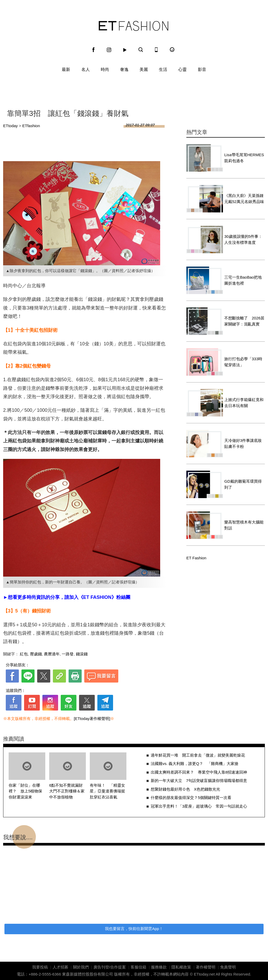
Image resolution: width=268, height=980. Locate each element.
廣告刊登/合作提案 (110, 967)
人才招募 (60, 967)
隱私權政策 (181, 967)
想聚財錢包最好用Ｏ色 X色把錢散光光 (187, 789)
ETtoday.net (204, 974)
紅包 (24, 654)
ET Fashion (133, 26)
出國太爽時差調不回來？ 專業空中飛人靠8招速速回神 (199, 772)
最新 (66, 69)
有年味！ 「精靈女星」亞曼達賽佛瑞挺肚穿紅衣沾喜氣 (107, 791)
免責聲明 (228, 967)
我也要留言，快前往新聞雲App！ (134, 929)
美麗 (144, 69)
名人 (86, 69)
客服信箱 (138, 967)
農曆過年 (52, 654)
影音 (202, 69)
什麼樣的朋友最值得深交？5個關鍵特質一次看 (191, 798)
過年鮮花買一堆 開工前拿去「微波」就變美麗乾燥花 (198, 755)
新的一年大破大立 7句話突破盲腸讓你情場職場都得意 (199, 781)
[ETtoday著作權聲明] (92, 719)
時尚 (105, 69)
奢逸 (124, 69)
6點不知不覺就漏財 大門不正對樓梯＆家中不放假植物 (68, 791)
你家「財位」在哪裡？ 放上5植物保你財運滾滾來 (25, 791)
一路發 (68, 654)
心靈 (182, 69)
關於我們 (81, 967)
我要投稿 (40, 967)
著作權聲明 (206, 967)
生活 (163, 69)
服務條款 (159, 967)
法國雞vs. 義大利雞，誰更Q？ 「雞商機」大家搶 (195, 764)
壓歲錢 (36, 654)
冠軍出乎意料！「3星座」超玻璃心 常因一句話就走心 (199, 806)
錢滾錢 (82, 654)
